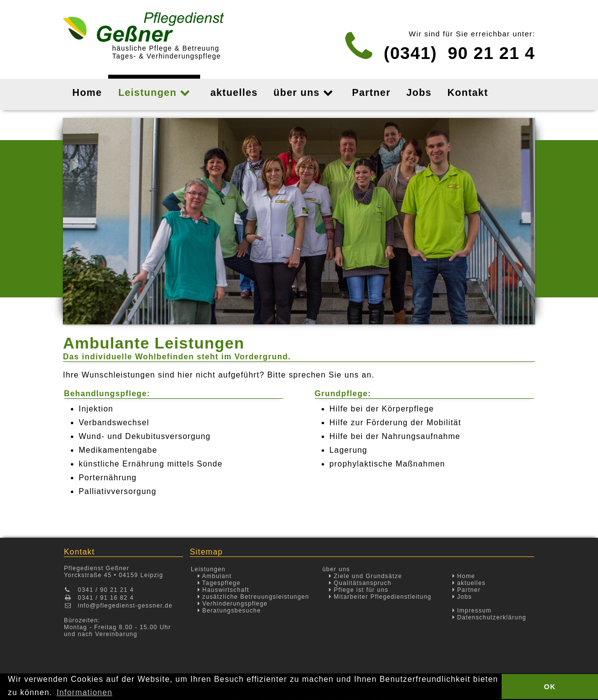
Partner (467, 590)
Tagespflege (219, 583)
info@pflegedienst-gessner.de (125, 606)
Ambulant (215, 576)
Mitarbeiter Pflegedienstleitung (380, 597)
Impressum (472, 611)
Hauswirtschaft (224, 590)
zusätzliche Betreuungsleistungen (254, 597)
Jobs (462, 597)
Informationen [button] (84, 692)
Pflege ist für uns (359, 590)
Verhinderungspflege (233, 604)
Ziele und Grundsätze (365, 576)
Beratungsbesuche (229, 611)
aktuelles (469, 583)
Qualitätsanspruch (360, 583)
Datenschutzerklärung (489, 617)
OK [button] (550, 687)
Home (464, 576)
